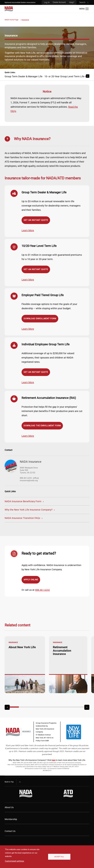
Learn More (28, 230)
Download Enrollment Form (40, 319)
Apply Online (31, 580)
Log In (47, 2)
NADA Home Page (12, 20)
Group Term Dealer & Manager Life (24, 76)
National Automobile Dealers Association (20, 2)
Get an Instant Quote (36, 220)
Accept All (59, 857)
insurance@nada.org (29, 480)
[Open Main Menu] (84, 9)
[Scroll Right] (88, 76)
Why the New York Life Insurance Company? (29, 510)
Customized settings (15, 861)
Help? (72, 2)
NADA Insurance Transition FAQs (22, 518)
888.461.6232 (26, 478)
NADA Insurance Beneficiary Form (23, 501)
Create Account (59, 2)
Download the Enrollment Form (42, 426)
